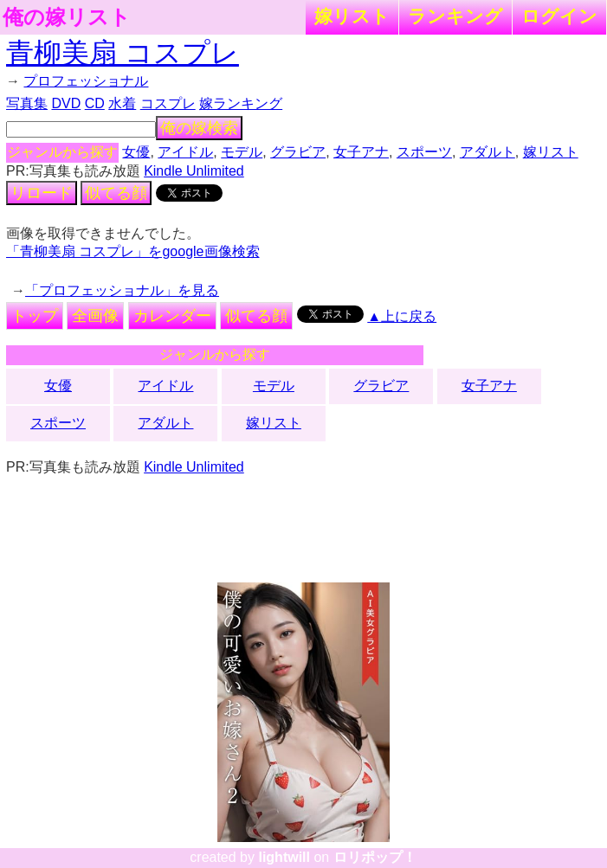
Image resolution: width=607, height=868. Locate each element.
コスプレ (168, 103)
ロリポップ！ (375, 857)
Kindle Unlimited (194, 171)
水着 (122, 103)
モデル (242, 152)
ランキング (455, 16)
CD (95, 103)
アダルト (488, 152)
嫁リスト (352, 16)
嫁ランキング (241, 103)
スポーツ (424, 152)
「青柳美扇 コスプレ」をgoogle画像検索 (133, 251)
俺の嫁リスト (67, 17)
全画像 (95, 316)
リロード (42, 193)
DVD (66, 103)
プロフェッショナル (86, 81)
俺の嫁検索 (199, 128)
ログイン (559, 16)
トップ (35, 316)
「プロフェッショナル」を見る (122, 290)
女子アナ (361, 152)
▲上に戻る (402, 316)
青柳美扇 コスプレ (123, 53)
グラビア (298, 152)
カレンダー (172, 316)
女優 (136, 152)
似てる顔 (116, 193)
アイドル (185, 152)
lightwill (284, 857)
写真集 (27, 103)
